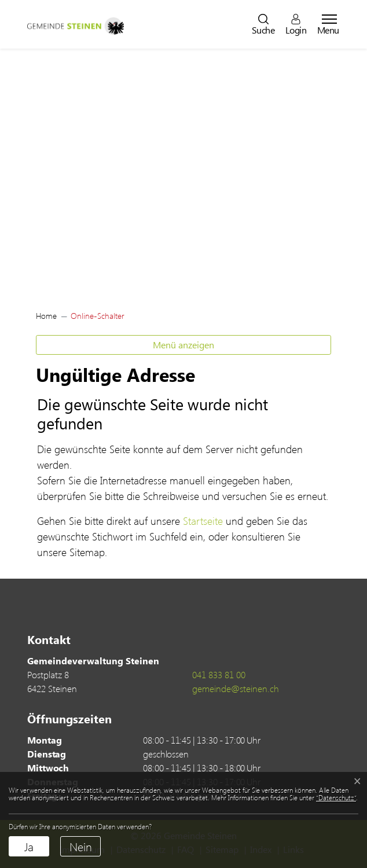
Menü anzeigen (183, 345)
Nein (81, 846)
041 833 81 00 (219, 674)
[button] (263, 24)
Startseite (203, 521)
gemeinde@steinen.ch (236, 688)
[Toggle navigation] (326, 24)
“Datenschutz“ (336, 797)
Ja (29, 846)
